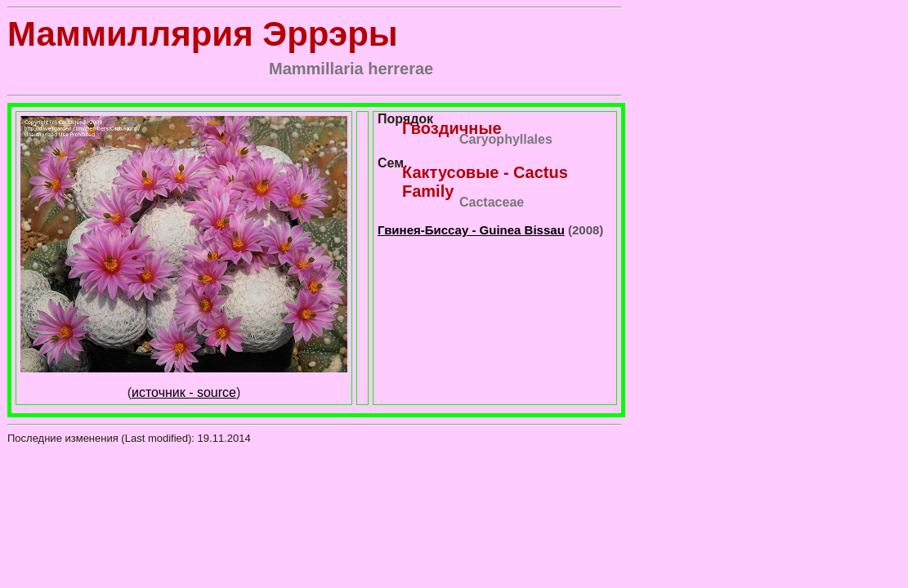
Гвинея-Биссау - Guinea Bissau (471, 230)
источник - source (184, 392)
